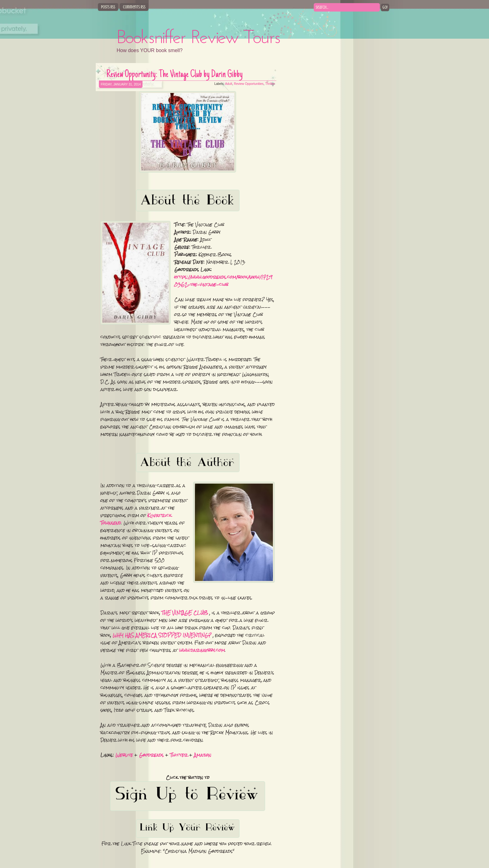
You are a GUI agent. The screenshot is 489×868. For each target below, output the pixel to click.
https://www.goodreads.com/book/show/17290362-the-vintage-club (223, 281)
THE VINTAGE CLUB (185, 613)
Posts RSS (108, 7)
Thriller (270, 84)
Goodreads (151, 755)
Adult (229, 84)
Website (124, 755)
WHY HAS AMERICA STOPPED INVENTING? (162, 635)
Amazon (203, 755)
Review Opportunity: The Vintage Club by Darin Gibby (174, 75)
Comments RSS (134, 7)
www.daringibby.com (202, 650)
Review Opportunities (249, 84)
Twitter (179, 755)
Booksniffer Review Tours (199, 38)
